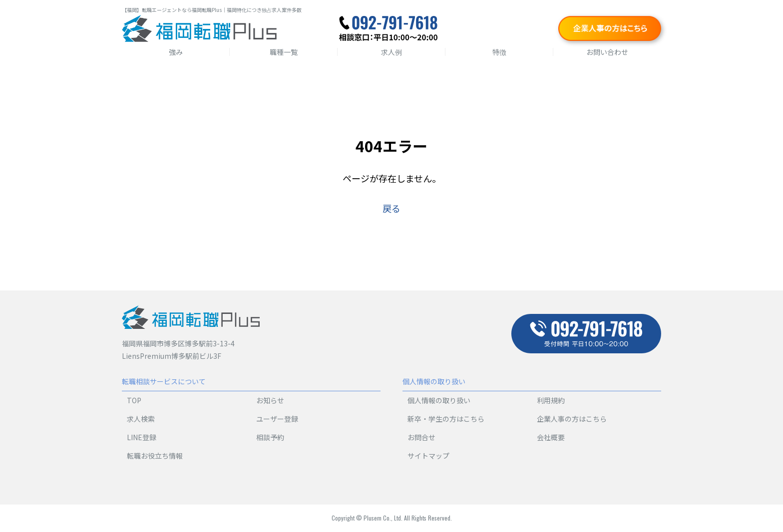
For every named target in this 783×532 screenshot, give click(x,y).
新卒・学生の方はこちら (446, 419)
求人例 (391, 52)
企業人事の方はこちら (572, 419)
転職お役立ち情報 (155, 456)
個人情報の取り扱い (439, 400)
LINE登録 (142, 437)
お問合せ (421, 437)
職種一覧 (284, 52)
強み (176, 52)
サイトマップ (428, 456)
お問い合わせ (607, 52)
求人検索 (141, 419)
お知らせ (270, 400)
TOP (134, 400)
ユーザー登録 (277, 419)
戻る (391, 208)
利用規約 (551, 400)
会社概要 (551, 437)
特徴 (499, 52)
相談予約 (270, 437)
